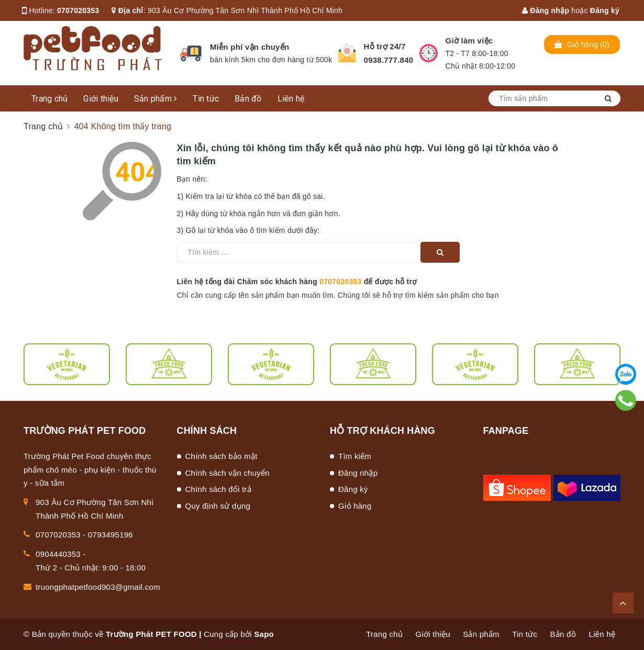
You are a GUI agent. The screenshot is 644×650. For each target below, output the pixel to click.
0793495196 (110, 535)
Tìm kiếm (355, 456)
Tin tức (206, 99)
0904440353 (58, 554)
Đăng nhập (546, 10)
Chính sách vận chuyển (227, 473)
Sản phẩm (156, 99)
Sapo (264, 634)
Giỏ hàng (355, 506)
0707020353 (78, 10)
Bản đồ (248, 99)
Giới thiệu (101, 99)
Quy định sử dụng (218, 506)
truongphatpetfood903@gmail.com (98, 587)
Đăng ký (605, 10)
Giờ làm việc (469, 41)
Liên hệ (291, 99)
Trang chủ (49, 99)
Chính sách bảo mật (221, 456)
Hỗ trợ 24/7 (385, 46)
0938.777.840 (389, 60)
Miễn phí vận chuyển (249, 47)
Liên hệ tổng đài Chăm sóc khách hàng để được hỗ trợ (297, 282)
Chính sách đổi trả (219, 489)
